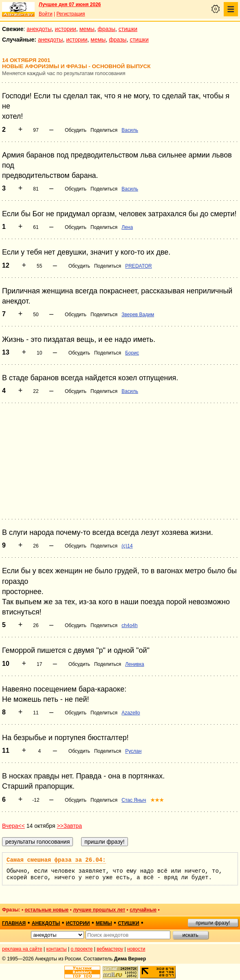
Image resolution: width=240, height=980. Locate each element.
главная (14, 923)
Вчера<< (13, 826)
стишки (128, 29)
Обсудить (76, 130)
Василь (130, 130)
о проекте (82, 949)
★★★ (157, 800)
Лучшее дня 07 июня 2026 (70, 4)
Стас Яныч (134, 800)
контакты (57, 949)
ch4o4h (129, 625)
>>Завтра (69, 826)
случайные (143, 910)
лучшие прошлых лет (99, 910)
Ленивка (134, 664)
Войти (46, 14)
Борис (132, 353)
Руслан (133, 751)
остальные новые (46, 910)
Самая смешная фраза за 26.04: (56, 860)
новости (136, 949)
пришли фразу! (213, 923)
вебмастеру (110, 949)
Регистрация (70, 14)
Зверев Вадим (138, 315)
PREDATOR (139, 266)
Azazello (131, 713)
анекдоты (39, 29)
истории (66, 29)
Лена (127, 227)
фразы (107, 29)
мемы (87, 29)
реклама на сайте (22, 949)
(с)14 (127, 546)
